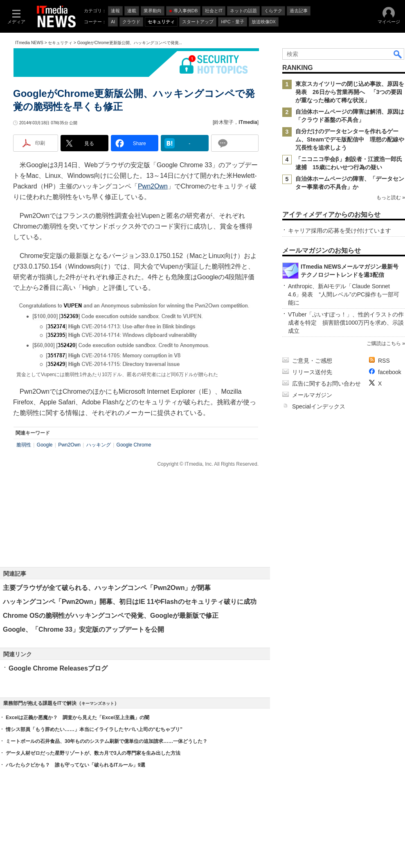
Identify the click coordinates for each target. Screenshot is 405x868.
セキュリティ (60, 43)
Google (45, 445)
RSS (384, 361)
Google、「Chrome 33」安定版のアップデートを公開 (83, 629)
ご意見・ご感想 (312, 361)
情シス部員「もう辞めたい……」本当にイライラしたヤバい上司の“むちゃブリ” (94, 729)
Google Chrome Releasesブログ (58, 668)
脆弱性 (24, 445)
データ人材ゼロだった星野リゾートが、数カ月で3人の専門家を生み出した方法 (93, 753)
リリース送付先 (312, 372)
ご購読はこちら (384, 343)
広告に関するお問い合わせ (326, 384)
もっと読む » (391, 197)
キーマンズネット (98, 703)
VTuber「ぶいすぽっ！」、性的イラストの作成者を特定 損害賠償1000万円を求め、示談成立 (346, 323)
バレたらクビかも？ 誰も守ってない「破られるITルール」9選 (75, 765)
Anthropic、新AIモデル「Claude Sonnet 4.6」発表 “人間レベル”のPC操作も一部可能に (344, 294)
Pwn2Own (153, 186)
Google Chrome (134, 445)
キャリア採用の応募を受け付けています (340, 231)
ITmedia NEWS (29, 43)
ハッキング (99, 445)
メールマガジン (312, 395)
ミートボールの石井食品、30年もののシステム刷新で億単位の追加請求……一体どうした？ (107, 741)
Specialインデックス (319, 406)
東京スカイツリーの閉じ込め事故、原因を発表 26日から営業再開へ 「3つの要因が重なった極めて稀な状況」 (350, 92)
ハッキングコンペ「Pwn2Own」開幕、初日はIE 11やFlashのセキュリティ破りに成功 (130, 602)
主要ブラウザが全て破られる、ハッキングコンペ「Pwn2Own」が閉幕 (107, 588)
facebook (390, 372)
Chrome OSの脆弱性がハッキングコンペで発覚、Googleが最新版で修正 (111, 616)
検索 (398, 54)
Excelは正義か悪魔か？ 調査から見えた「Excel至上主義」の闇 (78, 718)
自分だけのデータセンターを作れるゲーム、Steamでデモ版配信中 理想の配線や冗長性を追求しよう (350, 139)
